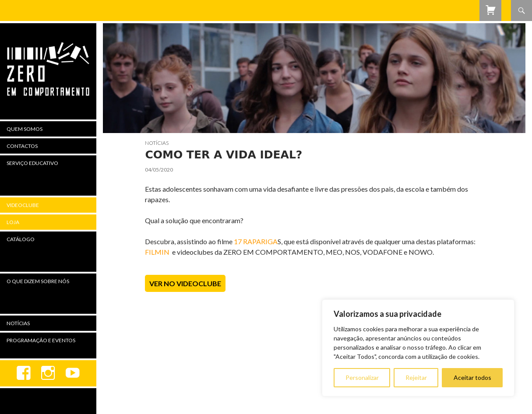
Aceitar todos (472, 377)
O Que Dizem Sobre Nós (38, 281)
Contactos (22, 146)
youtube (73, 373)
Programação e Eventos (41, 340)
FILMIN (157, 252)
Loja (13, 222)
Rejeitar (416, 377)
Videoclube (23, 205)
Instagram (48, 373)
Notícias (157, 143)
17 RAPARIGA (256, 241)
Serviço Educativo (32, 163)
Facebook (24, 373)
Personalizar (362, 377)
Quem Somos (25, 129)
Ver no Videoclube (185, 283)
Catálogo (21, 239)
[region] (418, 348)
